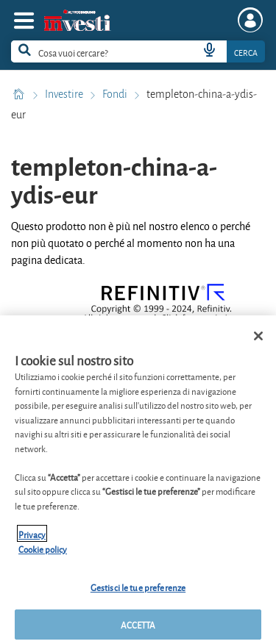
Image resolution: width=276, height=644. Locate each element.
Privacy (32, 539)
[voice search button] (209, 51)
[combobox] (138, 51)
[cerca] (84, 51)
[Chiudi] (258, 340)
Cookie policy (43, 553)
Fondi (116, 94)
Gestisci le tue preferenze (138, 591)
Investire (65, 94)
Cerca (246, 52)
